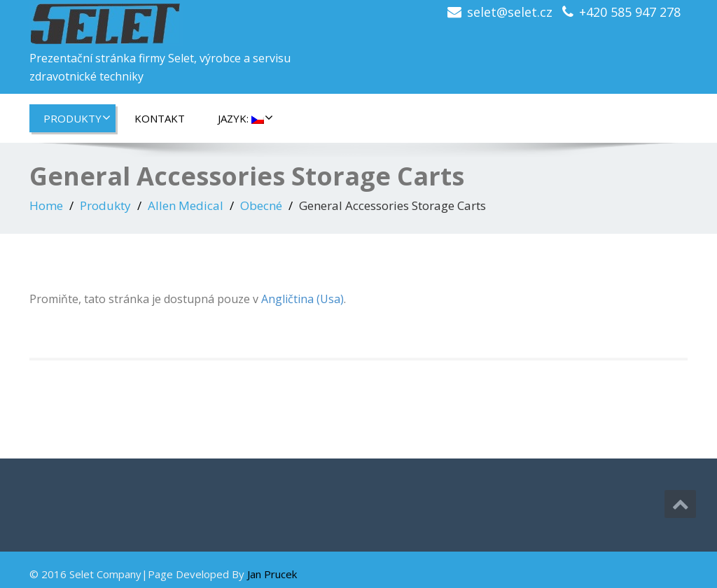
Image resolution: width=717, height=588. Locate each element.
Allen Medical (186, 205)
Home (46, 205)
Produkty (77, 118)
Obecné (261, 205)
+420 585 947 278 (630, 12)
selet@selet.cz (510, 12)
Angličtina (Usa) (302, 299)
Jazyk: (245, 118)
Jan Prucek (272, 574)
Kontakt (160, 118)
